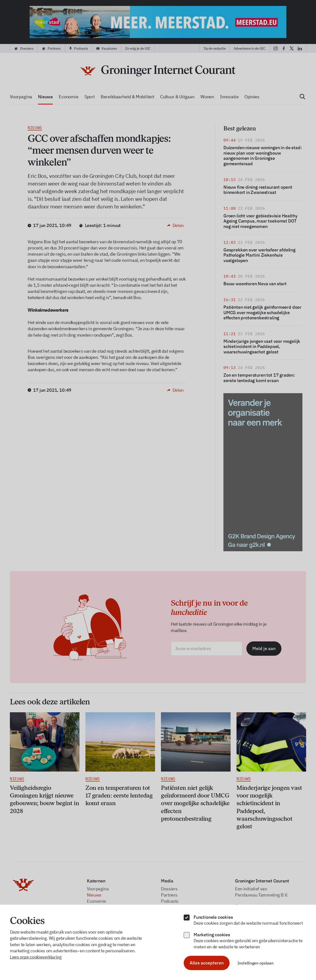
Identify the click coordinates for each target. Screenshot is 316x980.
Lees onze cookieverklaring (36, 957)
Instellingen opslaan (256, 963)
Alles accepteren (207, 963)
